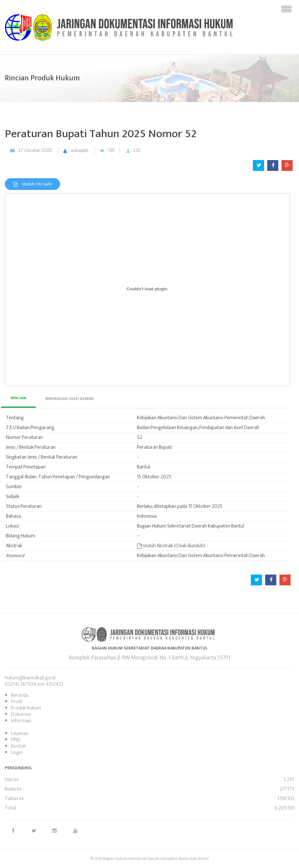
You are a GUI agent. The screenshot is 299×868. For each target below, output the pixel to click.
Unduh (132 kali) (32, 184)
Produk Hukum (26, 708)
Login (17, 753)
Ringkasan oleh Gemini (58, 399)
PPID (16, 740)
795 (111, 150)
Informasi (21, 721)
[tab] (58, 399)
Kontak (18, 746)
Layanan (20, 733)
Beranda (20, 695)
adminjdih (80, 150)
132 (137, 150)
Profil (17, 702)
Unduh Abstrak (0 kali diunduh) (159, 546)
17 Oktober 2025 (35, 150)
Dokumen (21, 714)
